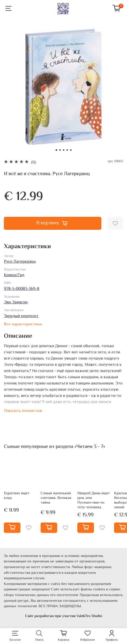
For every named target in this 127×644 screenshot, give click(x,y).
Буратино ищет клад (17, 496)
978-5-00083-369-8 (22, 289)
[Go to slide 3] (64, 150)
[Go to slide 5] (71, 150)
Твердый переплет (21, 316)
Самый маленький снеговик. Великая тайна (56, 498)
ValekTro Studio (89, 616)
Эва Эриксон (16, 302)
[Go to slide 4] (67, 150)
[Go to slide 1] (56, 150)
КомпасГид (14, 275)
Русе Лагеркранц (20, 262)
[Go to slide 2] (60, 150)
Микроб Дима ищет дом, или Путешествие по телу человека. (94, 500)
